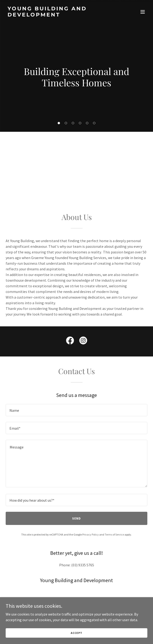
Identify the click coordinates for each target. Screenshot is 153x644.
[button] (59, 123)
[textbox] (76, 410)
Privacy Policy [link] (91, 534)
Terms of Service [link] (114, 534)
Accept (76, 633)
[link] (55, 15)
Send (76, 518)
